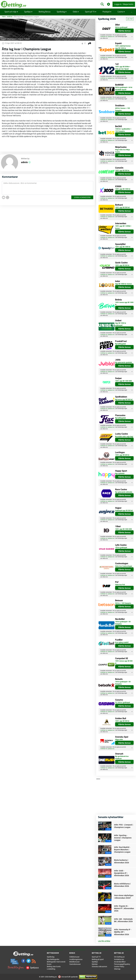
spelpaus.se (111, 37)
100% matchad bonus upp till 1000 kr (123, 47)
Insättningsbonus (76, 959)
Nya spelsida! (120, 473)
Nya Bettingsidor (53, 959)
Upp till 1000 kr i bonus (123, 284)
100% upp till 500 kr (122, 171)
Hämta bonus (124, 31)
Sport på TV (91, 12)
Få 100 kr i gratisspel (123, 702)
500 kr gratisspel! (121, 27)
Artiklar (10, 17)
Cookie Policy (119, 967)
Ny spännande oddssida (124, 492)
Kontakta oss (119, 959)
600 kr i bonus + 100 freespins (123, 109)
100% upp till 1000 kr (123, 189)
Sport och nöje (11, 12)
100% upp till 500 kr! (122, 207)
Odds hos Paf (120, 585)
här (107, 38)
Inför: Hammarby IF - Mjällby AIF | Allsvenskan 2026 (123, 932)
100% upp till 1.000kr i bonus (123, 227)
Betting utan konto (54, 967)
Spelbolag (62, 12)
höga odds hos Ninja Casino (122, 151)
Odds (76, 12)
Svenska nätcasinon (99, 967)
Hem (4, 17)
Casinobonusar (75, 964)
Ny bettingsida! (120, 344)
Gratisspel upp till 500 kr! (124, 511)
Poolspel (107, 12)
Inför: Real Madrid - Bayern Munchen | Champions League (122, 850)
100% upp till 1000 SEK (124, 381)
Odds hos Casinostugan (124, 566)
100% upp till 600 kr (122, 455)
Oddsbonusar (74, 957)
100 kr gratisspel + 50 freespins (123, 623)
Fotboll (27, 39)
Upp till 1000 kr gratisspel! (121, 324)
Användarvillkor (120, 962)
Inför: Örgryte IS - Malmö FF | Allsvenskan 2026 (124, 908)
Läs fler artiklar (104, 941)
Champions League (15, 39)
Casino (121, 12)
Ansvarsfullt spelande (68, 977)
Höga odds (119, 739)
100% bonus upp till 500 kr (124, 662)
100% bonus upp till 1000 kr (124, 304)
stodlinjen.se (104, 37)
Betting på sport (98, 959)
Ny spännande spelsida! (124, 362)
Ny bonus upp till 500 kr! (124, 399)
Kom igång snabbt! (122, 642)
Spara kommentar (82, 197)
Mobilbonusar (74, 962)
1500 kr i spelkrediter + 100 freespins (123, 130)
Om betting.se (119, 957)
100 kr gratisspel (121, 548)
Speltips (28, 12)
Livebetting (51, 969)
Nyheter (95, 964)
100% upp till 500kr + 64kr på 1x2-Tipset (123, 68)
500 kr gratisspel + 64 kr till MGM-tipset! (124, 89)
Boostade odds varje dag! (124, 437)
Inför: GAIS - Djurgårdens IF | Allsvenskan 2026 (122, 873)
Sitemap (117, 969)
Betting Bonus (45, 12)
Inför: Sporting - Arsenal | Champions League (123, 838)
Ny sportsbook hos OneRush (122, 757)
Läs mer (130, 19)
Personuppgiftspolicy (122, 964)
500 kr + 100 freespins (123, 603)
